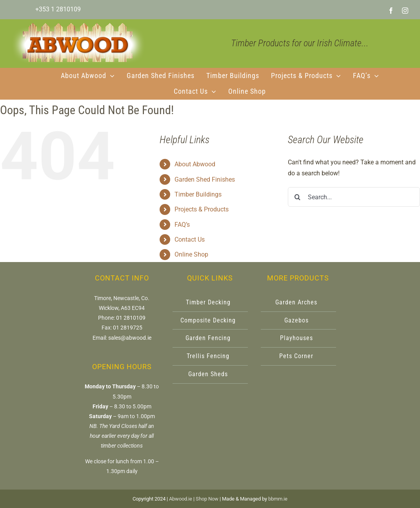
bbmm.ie (278, 499)
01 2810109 (131, 318)
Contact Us (190, 239)
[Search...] (354, 197)
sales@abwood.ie (130, 338)
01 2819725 (128, 328)
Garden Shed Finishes (205, 179)
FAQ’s (182, 225)
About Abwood (195, 164)
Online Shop (191, 254)
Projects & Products (202, 209)
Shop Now (207, 499)
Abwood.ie (181, 499)
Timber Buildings (198, 194)
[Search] (298, 197)
